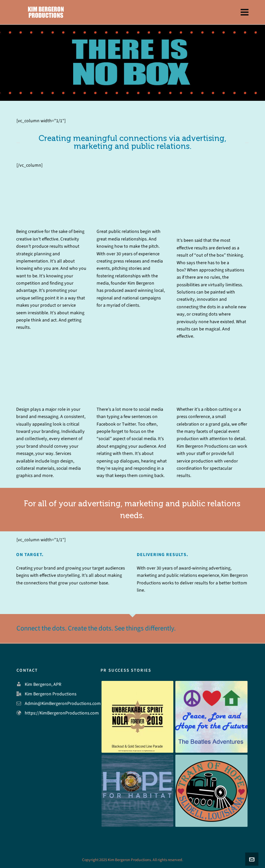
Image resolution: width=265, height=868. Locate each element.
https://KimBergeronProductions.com (62, 713)
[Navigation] (245, 12)
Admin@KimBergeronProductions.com (63, 703)
